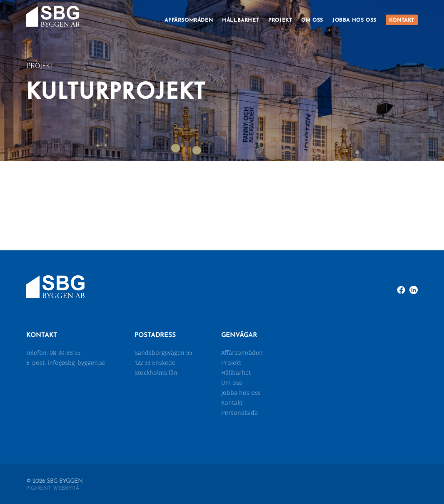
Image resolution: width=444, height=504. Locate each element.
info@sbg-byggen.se (76, 363)
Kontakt (402, 20)
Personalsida (239, 413)
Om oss (312, 20)
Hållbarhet (241, 20)
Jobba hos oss (354, 20)
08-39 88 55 (65, 353)
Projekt (280, 20)
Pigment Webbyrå (53, 488)
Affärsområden (189, 20)
